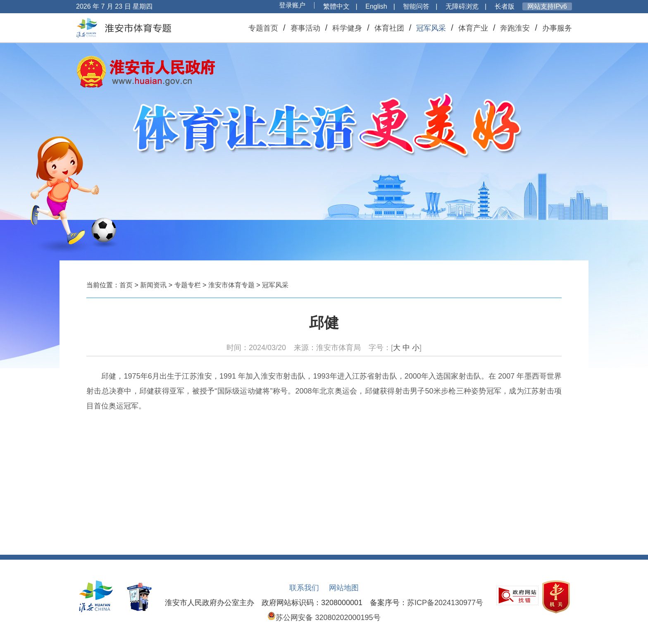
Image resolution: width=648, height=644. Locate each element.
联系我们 (304, 588)
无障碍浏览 (462, 6)
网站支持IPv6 (547, 6)
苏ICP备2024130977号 (445, 603)
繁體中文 (336, 6)
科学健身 (347, 28)
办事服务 (557, 28)
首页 (126, 285)
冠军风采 (431, 28)
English (376, 6)
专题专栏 (188, 285)
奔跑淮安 (515, 28)
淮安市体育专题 (231, 285)
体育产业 (473, 28)
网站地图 (344, 588)
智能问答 (416, 6)
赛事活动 (305, 28)
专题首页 (263, 28)
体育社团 (389, 28)
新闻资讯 (153, 285)
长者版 (505, 6)
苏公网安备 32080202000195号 (324, 618)
